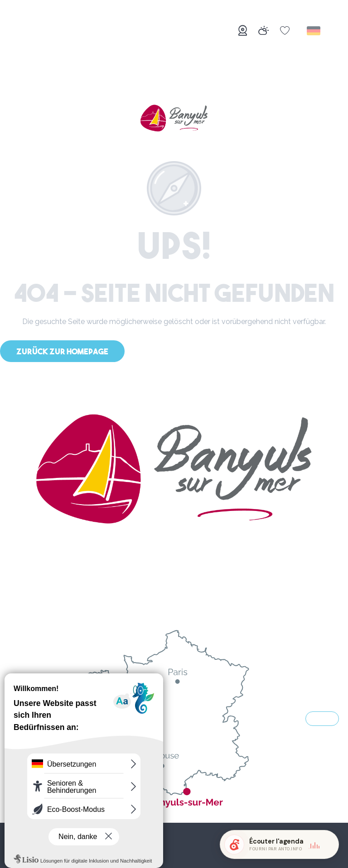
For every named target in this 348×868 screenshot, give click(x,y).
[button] (314, 31)
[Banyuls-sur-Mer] (174, 119)
